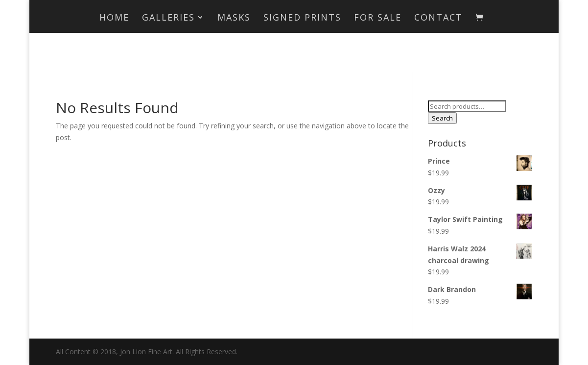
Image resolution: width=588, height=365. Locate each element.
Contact (438, 18)
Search (442, 118)
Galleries (168, 18)
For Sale (378, 18)
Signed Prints (302, 18)
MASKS (234, 18)
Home (114, 18)
